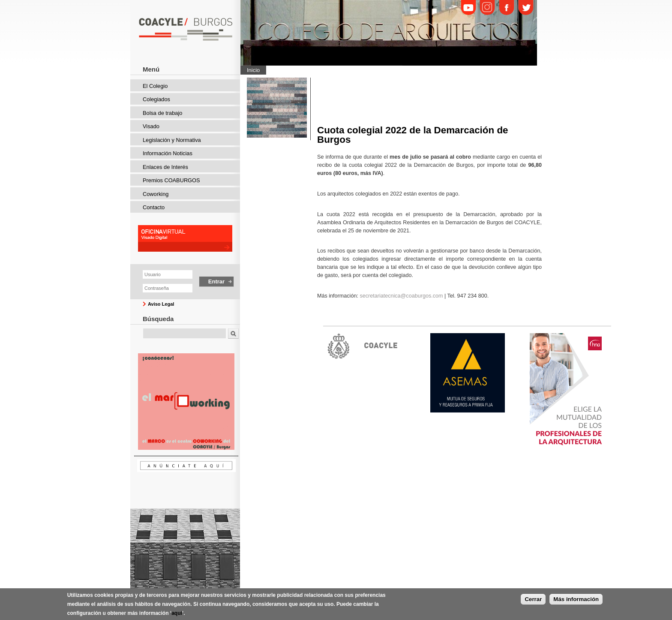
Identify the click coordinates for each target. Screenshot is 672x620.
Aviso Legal (161, 304)
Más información (576, 599)
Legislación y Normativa (172, 140)
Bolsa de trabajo (162, 113)
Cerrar (533, 599)
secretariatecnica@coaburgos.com (401, 296)
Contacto (154, 207)
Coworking (156, 194)
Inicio (253, 70)
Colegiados (156, 99)
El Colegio (155, 86)
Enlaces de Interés (165, 167)
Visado (151, 126)
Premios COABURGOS (171, 180)
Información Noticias (168, 153)
